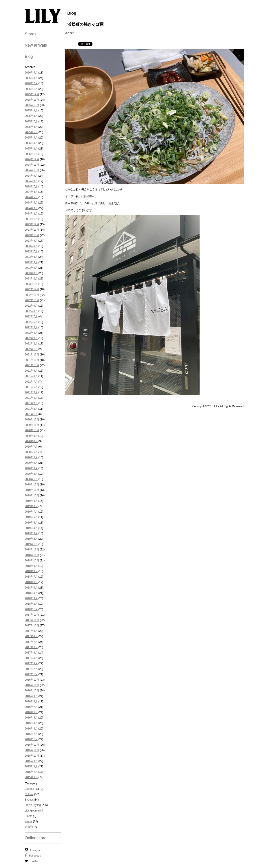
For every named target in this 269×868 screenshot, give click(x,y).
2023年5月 (31, 262)
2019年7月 (31, 512)
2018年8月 (31, 571)
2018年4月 (31, 593)
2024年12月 (32, 159)
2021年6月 (31, 387)
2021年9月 (31, 371)
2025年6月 (31, 127)
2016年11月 (32, 685)
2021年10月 (32, 365)
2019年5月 (31, 523)
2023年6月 (31, 257)
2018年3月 (31, 598)
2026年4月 (31, 73)
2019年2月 (31, 539)
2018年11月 (32, 555)
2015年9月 (31, 761)
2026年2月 (31, 83)
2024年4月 (31, 203)
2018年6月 (31, 582)
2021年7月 (31, 382)
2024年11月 (32, 165)
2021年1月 (31, 414)
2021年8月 (31, 376)
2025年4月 (31, 138)
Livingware (31, 811)
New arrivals (36, 45)
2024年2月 (31, 214)
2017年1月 (31, 674)
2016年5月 (31, 718)
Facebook (33, 855)
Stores (31, 34)
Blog (29, 56)
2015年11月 (32, 750)
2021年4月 (31, 398)
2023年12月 (32, 224)
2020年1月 (31, 479)
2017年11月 (32, 620)
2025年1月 (31, 154)
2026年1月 (31, 89)
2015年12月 (32, 745)
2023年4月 (31, 268)
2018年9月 (31, 566)
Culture (29, 794)
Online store (36, 838)
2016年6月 (31, 712)
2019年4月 (31, 528)
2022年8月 (31, 311)
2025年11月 (32, 100)
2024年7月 (31, 186)
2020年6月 (31, 452)
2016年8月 (31, 701)
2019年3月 (31, 533)
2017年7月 (31, 642)
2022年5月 (31, 327)
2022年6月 (31, 322)
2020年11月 (32, 425)
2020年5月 (31, 457)
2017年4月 (31, 658)
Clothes (29, 789)
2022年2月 (31, 344)
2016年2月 (31, 734)
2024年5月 (31, 197)
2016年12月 (32, 680)
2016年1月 (31, 739)
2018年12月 (32, 550)
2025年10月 (32, 105)
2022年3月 (31, 338)
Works (29, 821)
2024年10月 (32, 170)
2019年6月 (31, 517)
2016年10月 (32, 691)
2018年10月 (32, 561)
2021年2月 (31, 409)
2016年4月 (31, 723)
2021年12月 (32, 355)
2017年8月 (31, 636)
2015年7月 (31, 772)
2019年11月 (32, 490)
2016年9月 (31, 696)
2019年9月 (31, 501)
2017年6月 (31, 647)
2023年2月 (31, 279)
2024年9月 (31, 176)
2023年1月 (31, 284)
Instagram (33, 850)
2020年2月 (31, 474)
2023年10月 (32, 235)
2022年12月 (32, 289)
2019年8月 (31, 506)
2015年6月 (31, 777)
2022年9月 (31, 306)
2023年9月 (31, 241)
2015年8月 (31, 766)
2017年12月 (32, 615)
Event (28, 800)
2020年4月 (31, 463)
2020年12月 (32, 420)
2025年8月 (31, 116)
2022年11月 (32, 295)
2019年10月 (32, 496)
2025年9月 (31, 110)
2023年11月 (32, 230)
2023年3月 (31, 273)
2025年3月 (31, 143)
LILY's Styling (33, 805)
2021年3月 (31, 403)
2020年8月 (31, 441)
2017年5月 (31, 653)
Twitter (32, 861)
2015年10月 (32, 756)
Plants (29, 816)
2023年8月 (31, 246)
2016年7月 (31, 707)
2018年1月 (31, 609)
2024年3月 (31, 208)
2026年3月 (31, 78)
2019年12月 (32, 485)
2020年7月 (31, 447)
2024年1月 (31, 219)
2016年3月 (31, 729)
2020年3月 (31, 468)
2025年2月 (31, 149)
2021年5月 (31, 392)
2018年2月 (31, 604)
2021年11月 (32, 360)
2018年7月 (31, 577)
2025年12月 (32, 94)
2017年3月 (31, 663)
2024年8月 (31, 181)
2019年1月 (31, 544)
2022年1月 (31, 349)
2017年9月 (31, 631)
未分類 (29, 827)
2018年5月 (31, 588)
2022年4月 (31, 333)
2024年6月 (31, 192)
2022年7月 (31, 316)
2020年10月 (32, 430)
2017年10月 (32, 626)
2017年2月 (31, 669)
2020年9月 (31, 436)
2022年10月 (32, 300)
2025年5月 (31, 132)
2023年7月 (31, 251)
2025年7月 (31, 121)
